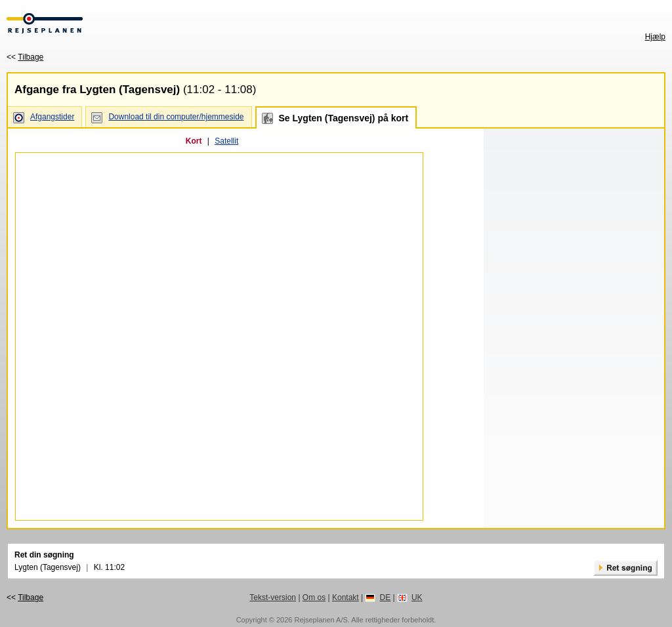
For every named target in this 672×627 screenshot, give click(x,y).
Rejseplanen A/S (321, 620)
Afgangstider (52, 117)
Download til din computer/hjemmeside (176, 117)
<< (25, 57)
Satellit (226, 141)
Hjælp (655, 37)
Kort (194, 141)
